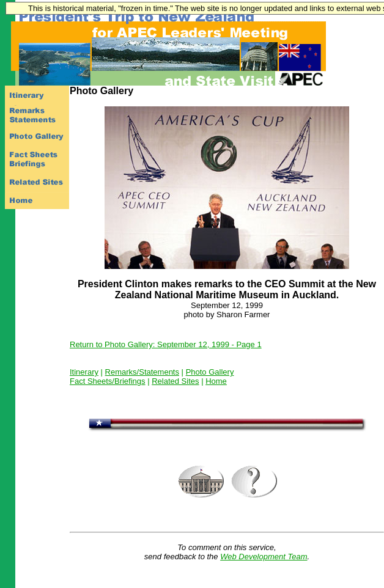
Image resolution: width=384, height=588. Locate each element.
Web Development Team (264, 557)
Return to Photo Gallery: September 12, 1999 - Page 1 (166, 344)
